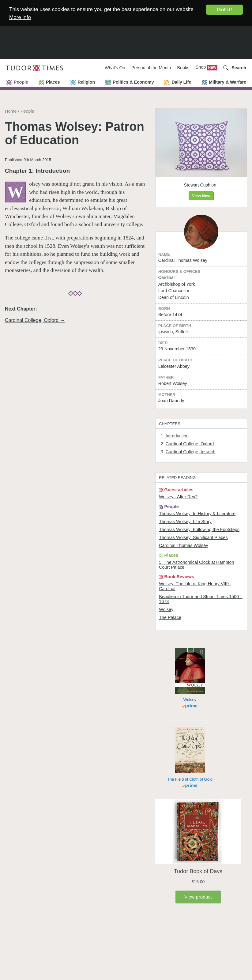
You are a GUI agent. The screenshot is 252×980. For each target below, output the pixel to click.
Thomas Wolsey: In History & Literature (197, 514)
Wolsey (166, 609)
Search (239, 68)
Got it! (224, 10)
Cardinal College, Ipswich (190, 452)
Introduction (177, 436)
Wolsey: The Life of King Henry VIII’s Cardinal (195, 586)
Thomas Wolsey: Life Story (185, 522)
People (27, 111)
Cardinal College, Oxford (190, 444)
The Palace (170, 617)
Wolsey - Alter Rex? (178, 497)
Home (11, 111)
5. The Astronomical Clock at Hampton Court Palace (196, 565)
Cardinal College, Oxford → (35, 320)
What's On (115, 68)
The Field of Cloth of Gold (190, 779)
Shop (201, 67)
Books (183, 68)
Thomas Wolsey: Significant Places (193, 537)
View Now (201, 196)
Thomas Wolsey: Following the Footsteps (199, 530)
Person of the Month (151, 68)
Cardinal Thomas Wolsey (183, 545)
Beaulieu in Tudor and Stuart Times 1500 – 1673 (201, 599)
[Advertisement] (126, 38)
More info (20, 17)
